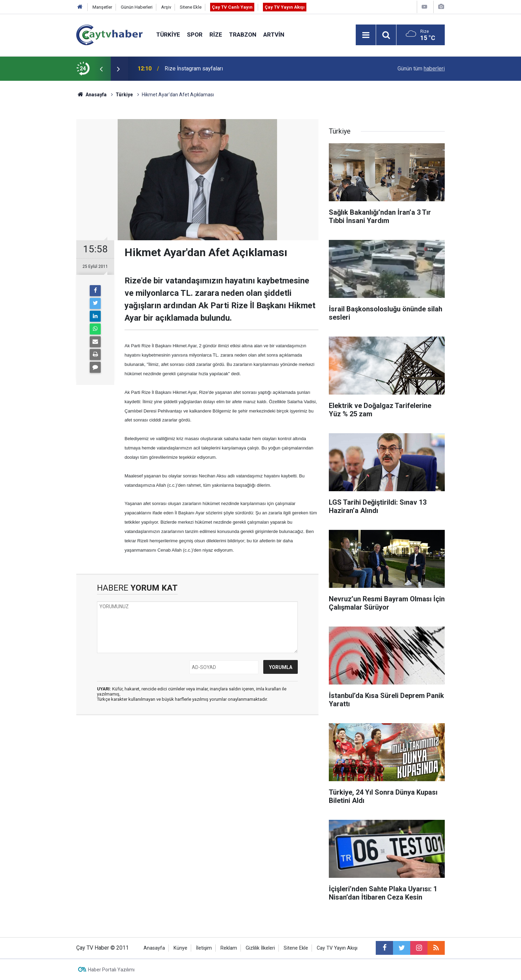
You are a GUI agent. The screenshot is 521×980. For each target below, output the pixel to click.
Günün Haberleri (137, 7)
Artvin (274, 35)
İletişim (204, 948)
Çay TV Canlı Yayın (232, 7)
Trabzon (243, 35)
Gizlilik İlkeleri (260, 948)
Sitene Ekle (191, 7)
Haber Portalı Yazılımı (111, 970)
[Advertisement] (197, 786)
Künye (180, 948)
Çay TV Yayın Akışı (285, 7)
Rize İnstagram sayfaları (194, 69)
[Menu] (366, 35)
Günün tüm (421, 69)
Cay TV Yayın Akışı (337, 948)
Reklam (229, 948)
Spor (195, 35)
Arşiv (166, 7)
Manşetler (102, 7)
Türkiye (168, 35)
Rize (216, 35)
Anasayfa (154, 948)
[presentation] (101, 69)
